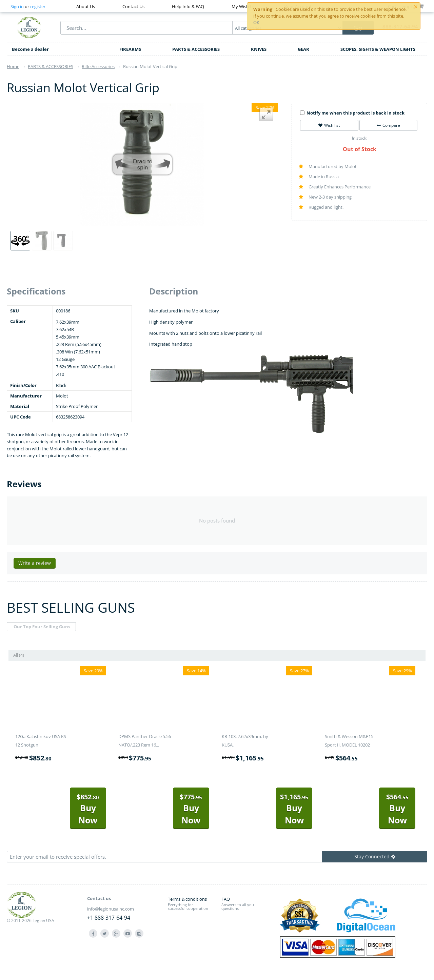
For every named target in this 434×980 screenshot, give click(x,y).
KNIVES (259, 49)
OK (256, 22)
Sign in (17, 6)
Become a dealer (30, 49)
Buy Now (88, 809)
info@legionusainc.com (111, 909)
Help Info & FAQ (188, 6)
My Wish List (244, 6)
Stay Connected (375, 856)
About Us (86, 6)
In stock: (360, 138)
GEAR (303, 49)
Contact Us (133, 6)
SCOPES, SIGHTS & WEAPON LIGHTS (378, 49)
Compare (388, 125)
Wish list (329, 125)
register (38, 6)
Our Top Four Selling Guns (42, 627)
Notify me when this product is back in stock (352, 113)
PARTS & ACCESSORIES (196, 49)
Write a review (35, 563)
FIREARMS (130, 49)
